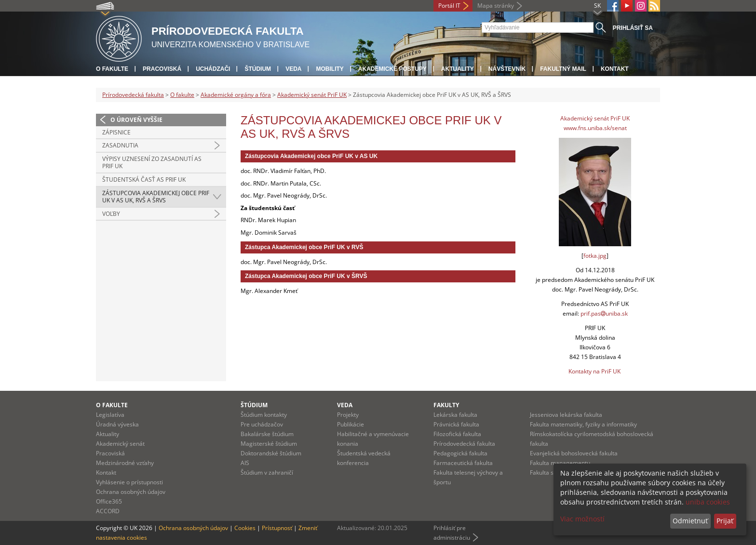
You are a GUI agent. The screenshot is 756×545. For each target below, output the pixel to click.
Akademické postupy (392, 69)
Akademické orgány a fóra (236, 95)
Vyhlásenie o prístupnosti (129, 482)
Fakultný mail (563, 69)
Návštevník (507, 69)
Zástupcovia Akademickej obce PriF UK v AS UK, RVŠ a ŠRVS (156, 197)
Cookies (245, 528)
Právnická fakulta (456, 424)
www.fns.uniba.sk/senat (595, 128)
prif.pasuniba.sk (604, 313)
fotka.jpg (595, 256)
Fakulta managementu (560, 463)
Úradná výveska (117, 424)
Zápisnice (116, 132)
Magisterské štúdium (269, 444)
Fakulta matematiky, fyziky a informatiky (583, 424)
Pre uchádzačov (262, 424)
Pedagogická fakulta (460, 453)
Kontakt (615, 69)
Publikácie (351, 424)
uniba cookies (708, 502)
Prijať (725, 521)
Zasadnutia (120, 145)
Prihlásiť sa (633, 28)
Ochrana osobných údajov (131, 492)
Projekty (348, 415)
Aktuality (458, 69)
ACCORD (108, 511)
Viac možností (582, 519)
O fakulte (112, 69)
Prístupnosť (277, 528)
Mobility (330, 69)
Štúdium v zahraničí (267, 472)
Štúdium (258, 69)
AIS (245, 463)
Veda (293, 69)
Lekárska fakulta (455, 415)
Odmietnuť (690, 521)
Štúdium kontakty (264, 415)
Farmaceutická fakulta (463, 463)
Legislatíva (110, 415)
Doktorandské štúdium (271, 453)
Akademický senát (120, 444)
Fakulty (446, 405)
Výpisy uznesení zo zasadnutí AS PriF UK (152, 163)
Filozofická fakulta (457, 434)
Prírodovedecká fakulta (133, 95)
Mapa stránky (496, 6)
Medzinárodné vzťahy (125, 463)
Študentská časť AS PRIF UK (144, 179)
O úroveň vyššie (136, 120)
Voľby (111, 214)
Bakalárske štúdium (267, 434)
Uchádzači (213, 69)
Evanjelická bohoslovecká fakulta (574, 453)
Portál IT (449, 6)
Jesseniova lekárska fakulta (566, 415)
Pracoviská (162, 69)
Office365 (109, 501)
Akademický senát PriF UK (312, 95)
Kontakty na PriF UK (594, 371)
